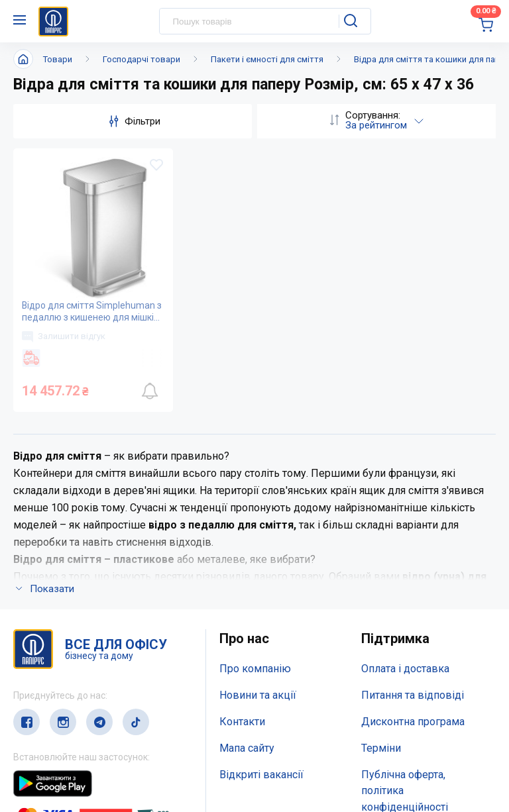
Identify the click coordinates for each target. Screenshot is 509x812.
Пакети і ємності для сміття (267, 59)
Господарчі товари (141, 59)
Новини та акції (258, 695)
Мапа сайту (247, 748)
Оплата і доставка (405, 669)
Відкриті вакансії (261, 775)
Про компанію (255, 669)
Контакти (242, 722)
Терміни (381, 748)
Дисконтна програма (413, 722)
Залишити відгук (64, 336)
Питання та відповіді (413, 695)
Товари (58, 59)
